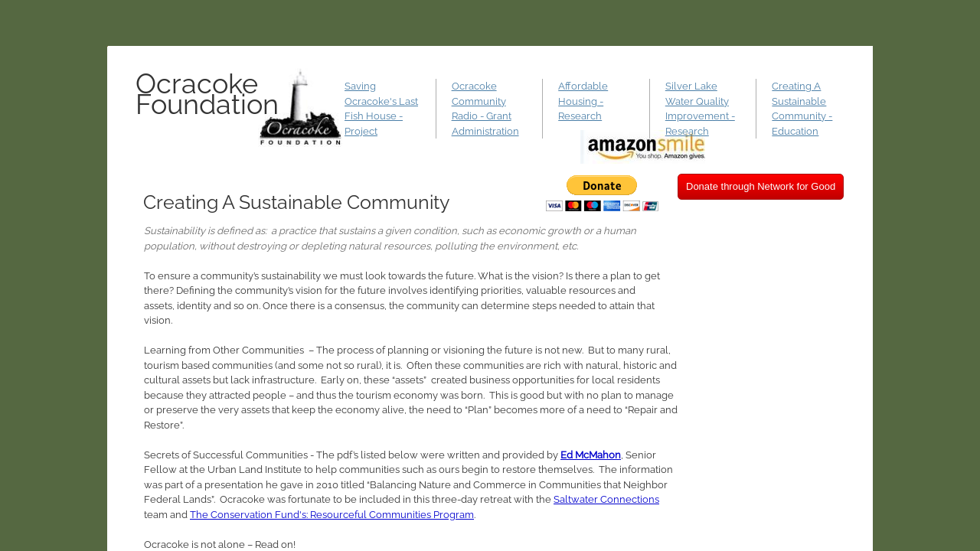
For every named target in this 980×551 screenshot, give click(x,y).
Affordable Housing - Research (583, 101)
